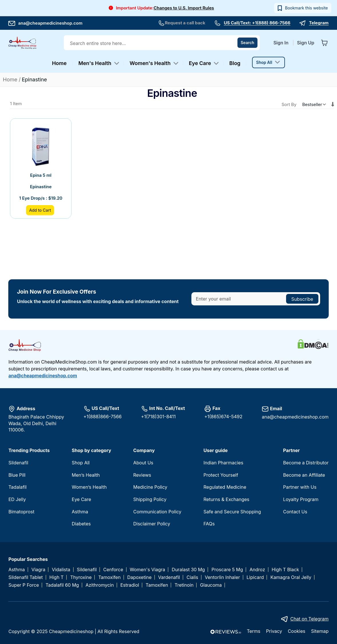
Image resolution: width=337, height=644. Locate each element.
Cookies (297, 631)
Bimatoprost (21, 512)
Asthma (80, 512)
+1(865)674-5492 (223, 417)
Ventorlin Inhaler (222, 577)
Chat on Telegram (310, 619)
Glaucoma (211, 585)
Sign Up (306, 43)
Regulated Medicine (225, 487)
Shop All (81, 463)
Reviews (142, 475)
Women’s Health (89, 487)
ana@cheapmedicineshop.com (45, 23)
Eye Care (82, 499)
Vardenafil (169, 577)
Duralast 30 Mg (188, 570)
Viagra (38, 570)
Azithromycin (100, 585)
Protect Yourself (221, 475)
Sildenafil (18, 463)
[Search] (247, 43)
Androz (257, 570)
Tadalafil (17, 487)
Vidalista (61, 570)
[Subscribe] (302, 299)
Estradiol (130, 585)
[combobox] (162, 43)
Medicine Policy (150, 487)
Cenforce (113, 570)
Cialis (192, 577)
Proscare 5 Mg (227, 570)
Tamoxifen (109, 577)
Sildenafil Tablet (25, 577)
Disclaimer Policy (152, 524)
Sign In (282, 43)
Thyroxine (81, 577)
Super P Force (24, 585)
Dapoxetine (139, 577)
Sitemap (320, 631)
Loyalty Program (301, 499)
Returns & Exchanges (226, 499)
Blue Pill (17, 475)
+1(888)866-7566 (103, 417)
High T (57, 577)
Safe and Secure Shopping (232, 512)
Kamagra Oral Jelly (291, 577)
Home (11, 79)
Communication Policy (157, 512)
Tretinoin (184, 585)
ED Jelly (17, 499)
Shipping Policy (150, 499)
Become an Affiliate (304, 475)
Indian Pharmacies (223, 463)
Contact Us (295, 512)
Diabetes (81, 524)
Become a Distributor (306, 463)
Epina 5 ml (41, 175)
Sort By (289, 104)
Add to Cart (40, 210)
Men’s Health (86, 475)
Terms (254, 631)
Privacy (274, 631)
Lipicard (255, 577)
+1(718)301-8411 (158, 417)
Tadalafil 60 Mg (62, 585)
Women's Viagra (148, 570)
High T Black (286, 570)
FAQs (209, 524)
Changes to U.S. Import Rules (184, 8)
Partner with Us (300, 487)
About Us (143, 463)
